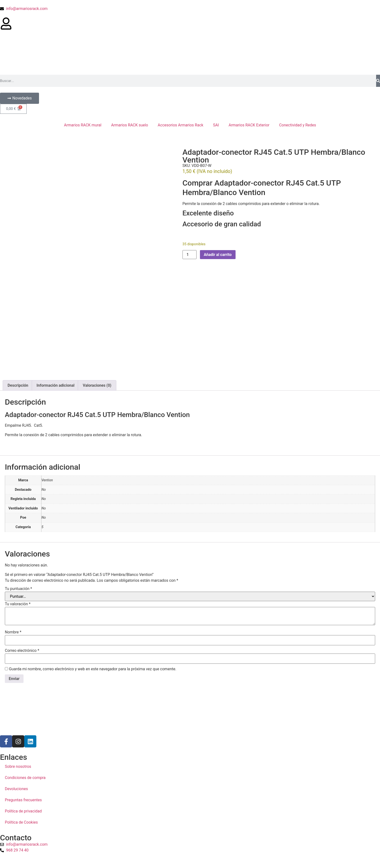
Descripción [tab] (18, 306)
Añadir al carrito (218, 255)
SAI (216, 125)
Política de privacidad (23, 732)
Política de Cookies (21, 743)
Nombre (13, 553)
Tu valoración (18, 525)
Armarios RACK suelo (129, 125)
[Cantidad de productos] (190, 255)
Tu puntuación (18, 509)
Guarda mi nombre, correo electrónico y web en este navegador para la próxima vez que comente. (93, 590)
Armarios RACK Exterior (249, 125)
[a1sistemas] (190, 816)
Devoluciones (16, 709)
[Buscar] (378, 81)
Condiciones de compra (25, 698)
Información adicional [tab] (55, 306)
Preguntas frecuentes (23, 721)
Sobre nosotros (18, 687)
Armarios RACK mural (83, 125)
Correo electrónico (22, 571)
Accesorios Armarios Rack (181, 125)
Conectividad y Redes (298, 125)
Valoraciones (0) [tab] (97, 306)
